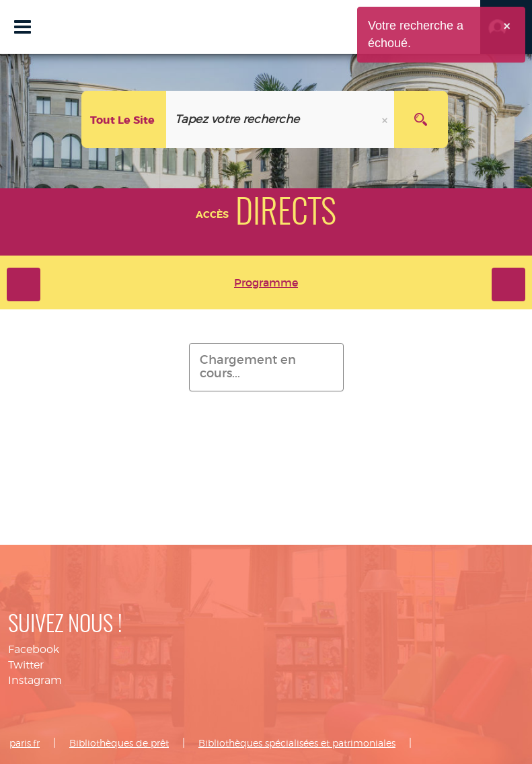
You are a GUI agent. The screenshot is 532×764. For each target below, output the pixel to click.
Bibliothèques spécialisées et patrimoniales (297, 743)
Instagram (35, 680)
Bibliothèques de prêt (119, 743)
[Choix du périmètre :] (124, 119)
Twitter (26, 665)
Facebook (34, 649)
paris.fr (25, 743)
